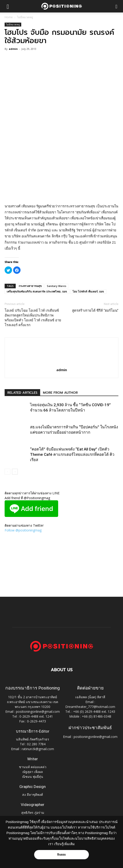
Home (9, 17)
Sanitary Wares (57, 286)
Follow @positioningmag (23, 530)
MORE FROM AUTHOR (60, 393)
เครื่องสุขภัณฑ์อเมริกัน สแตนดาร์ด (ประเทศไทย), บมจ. (37, 291)
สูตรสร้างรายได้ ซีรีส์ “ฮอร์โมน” (95, 310)
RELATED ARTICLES (22, 393)
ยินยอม (62, 855)
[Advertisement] (62, 170)
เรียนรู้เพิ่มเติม (64, 844)
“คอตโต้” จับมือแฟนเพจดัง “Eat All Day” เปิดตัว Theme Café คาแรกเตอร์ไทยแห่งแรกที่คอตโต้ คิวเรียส (72, 454)
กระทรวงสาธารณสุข (30, 286)
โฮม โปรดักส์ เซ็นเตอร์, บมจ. (88, 291)
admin (13, 49)
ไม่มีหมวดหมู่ (25, 17)
